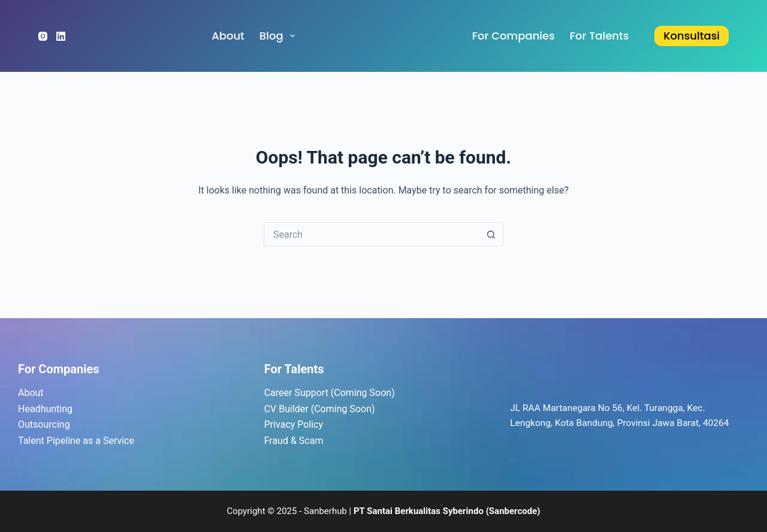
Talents (304, 369)
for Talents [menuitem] (600, 36)
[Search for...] (372, 234)
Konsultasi (691, 36)
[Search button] (491, 234)
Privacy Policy (294, 424)
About (31, 393)
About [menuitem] (228, 36)
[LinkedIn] (61, 36)
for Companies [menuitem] (514, 36)
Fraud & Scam (294, 441)
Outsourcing (44, 424)
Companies (69, 369)
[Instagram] (43, 36)
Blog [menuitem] (280, 36)
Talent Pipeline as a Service (76, 441)
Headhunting (45, 409)
